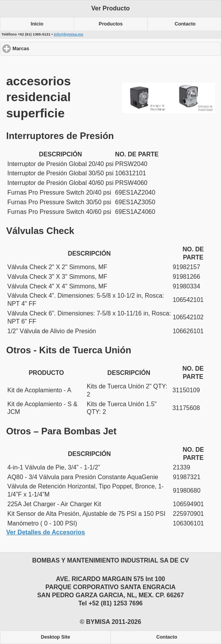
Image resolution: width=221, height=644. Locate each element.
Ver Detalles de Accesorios (46, 532)
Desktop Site (56, 637)
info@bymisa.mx (69, 34)
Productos (111, 24)
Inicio (37, 24)
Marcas (49, 48)
